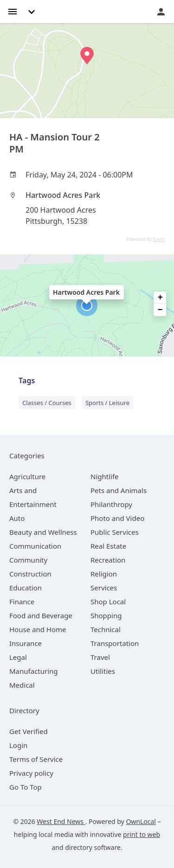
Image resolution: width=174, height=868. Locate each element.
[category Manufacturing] (34, 671)
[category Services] (104, 588)
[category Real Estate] (108, 546)
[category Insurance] (26, 643)
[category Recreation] (108, 560)
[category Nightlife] (105, 476)
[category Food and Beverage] (41, 615)
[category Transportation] (115, 643)
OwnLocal (141, 821)
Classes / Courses (47, 403)
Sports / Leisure (107, 403)
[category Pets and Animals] (119, 490)
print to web (142, 834)
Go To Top (26, 787)
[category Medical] (22, 685)
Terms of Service (36, 759)
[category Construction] (30, 574)
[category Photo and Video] (117, 518)
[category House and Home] (38, 629)
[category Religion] (104, 574)
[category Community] (28, 560)
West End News (61, 821)
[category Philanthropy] (111, 504)
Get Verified (29, 731)
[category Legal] (18, 657)
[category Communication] (35, 546)
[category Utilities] (103, 671)
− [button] (160, 310)
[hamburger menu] (13, 11)
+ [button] (160, 298)
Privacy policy (31, 773)
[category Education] (26, 588)
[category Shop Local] (108, 602)
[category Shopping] (106, 615)
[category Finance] (22, 602)
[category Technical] (106, 629)
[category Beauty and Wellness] (43, 532)
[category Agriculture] (27, 476)
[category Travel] (100, 657)
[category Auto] (17, 518)
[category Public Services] (115, 532)
